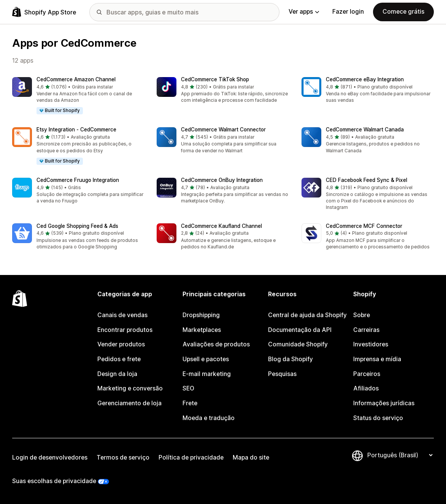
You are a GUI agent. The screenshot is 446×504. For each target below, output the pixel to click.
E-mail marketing (207, 374)
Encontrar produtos (125, 330)
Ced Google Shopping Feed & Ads (77, 226)
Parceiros (367, 374)
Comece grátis (403, 12)
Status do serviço (378, 418)
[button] (78, 96)
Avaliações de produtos (216, 344)
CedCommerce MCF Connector (364, 226)
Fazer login (348, 12)
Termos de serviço (123, 457)
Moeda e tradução (209, 418)
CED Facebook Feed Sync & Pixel (367, 180)
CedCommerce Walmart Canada (365, 130)
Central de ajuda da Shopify (307, 315)
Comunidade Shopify (298, 344)
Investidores (371, 344)
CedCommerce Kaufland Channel (221, 226)
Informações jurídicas (384, 403)
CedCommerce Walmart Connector (223, 130)
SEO (188, 388)
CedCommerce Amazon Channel (76, 79)
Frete (190, 403)
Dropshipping (201, 315)
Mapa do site (251, 457)
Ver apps (304, 12)
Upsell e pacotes (206, 359)
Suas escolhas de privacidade (54, 481)
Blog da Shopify (290, 359)
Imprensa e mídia (377, 359)
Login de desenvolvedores (50, 457)
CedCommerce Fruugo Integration (78, 180)
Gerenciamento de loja (129, 403)
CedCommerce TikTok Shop (215, 79)
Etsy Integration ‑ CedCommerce (76, 130)
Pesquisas (282, 374)
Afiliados (366, 388)
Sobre (362, 315)
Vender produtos (121, 344)
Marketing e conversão (130, 388)
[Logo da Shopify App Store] (44, 12)
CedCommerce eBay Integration (365, 79)
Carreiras (366, 330)
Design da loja (117, 374)
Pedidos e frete (119, 359)
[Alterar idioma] (400, 455)
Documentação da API (300, 330)
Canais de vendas (122, 315)
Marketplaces (202, 330)
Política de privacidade (191, 457)
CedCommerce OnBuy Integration (222, 180)
